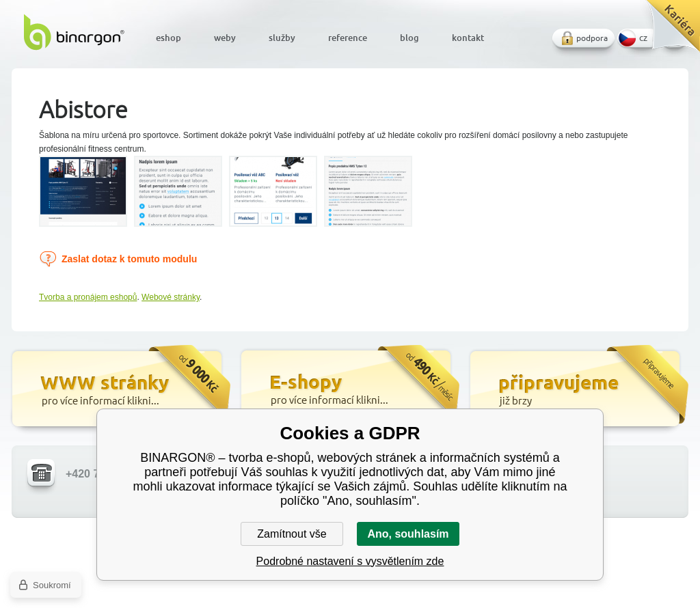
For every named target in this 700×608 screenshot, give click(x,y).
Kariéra (668, 31)
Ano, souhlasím (408, 534)
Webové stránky (171, 297)
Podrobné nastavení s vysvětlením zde (350, 561)
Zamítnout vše (292, 534)
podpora (592, 38)
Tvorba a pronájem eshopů (88, 297)
